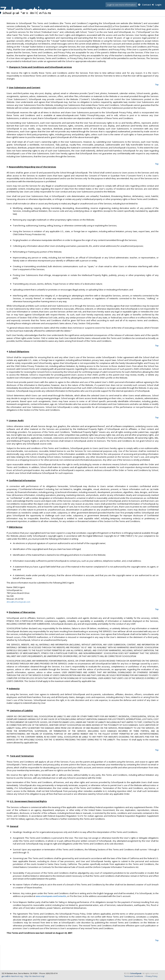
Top (156, 85)
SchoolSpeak (136, 973)
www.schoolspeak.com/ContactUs (52, 899)
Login (157, 5)
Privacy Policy (152, 976)
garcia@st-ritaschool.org (12, 976)
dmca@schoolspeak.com (19, 605)
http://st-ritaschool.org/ (35, 976)
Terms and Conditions (133, 976)
